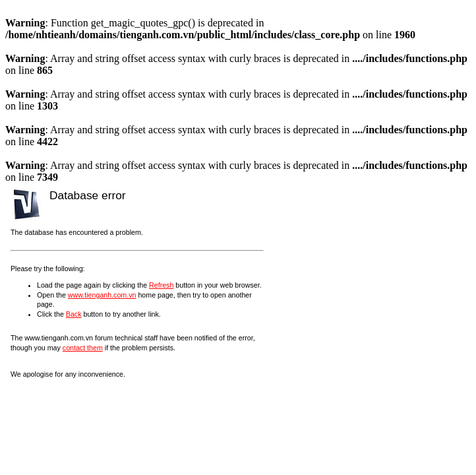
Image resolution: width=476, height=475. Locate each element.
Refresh (161, 285)
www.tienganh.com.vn (102, 295)
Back (74, 314)
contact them (83, 348)
